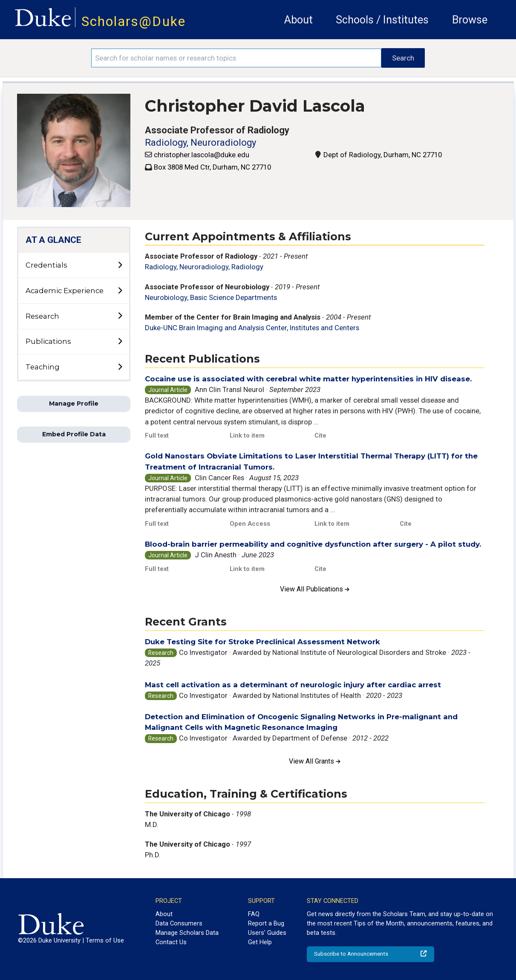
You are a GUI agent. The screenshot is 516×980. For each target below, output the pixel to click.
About (298, 20)
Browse (470, 20)
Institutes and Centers (324, 328)
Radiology (247, 267)
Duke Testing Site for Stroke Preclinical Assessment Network (262, 642)
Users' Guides (267, 933)
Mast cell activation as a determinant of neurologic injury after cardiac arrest (293, 685)
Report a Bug (266, 923)
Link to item (247, 435)
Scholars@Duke (134, 22)
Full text (157, 435)
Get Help (260, 942)
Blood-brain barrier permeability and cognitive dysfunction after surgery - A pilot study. (313, 544)
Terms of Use (105, 940)
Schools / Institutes (382, 20)
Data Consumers (179, 923)
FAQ (254, 914)
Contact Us (171, 942)
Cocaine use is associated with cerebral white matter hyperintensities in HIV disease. (308, 379)
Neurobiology (166, 297)
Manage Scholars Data (187, 933)
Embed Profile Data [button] (74, 434)
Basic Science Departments (233, 297)
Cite (320, 435)
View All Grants (315, 761)
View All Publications (315, 589)
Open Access (250, 524)
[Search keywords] (236, 58)
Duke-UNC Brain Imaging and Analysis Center (216, 328)
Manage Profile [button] (74, 404)
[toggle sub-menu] (120, 265)
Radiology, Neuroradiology (200, 143)
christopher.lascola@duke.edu (202, 155)
